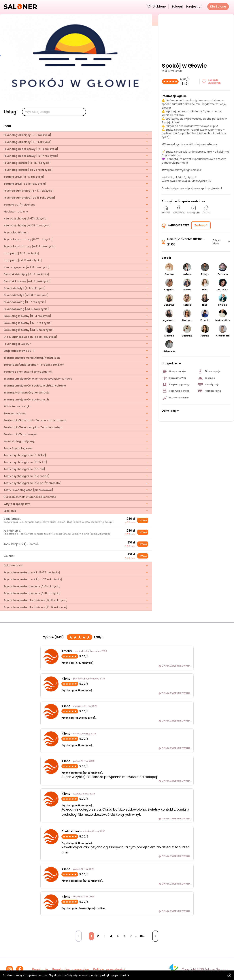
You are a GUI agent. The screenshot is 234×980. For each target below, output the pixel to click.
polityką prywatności (115, 975)
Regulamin (40, 969)
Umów (143, 520)
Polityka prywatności (109, 969)
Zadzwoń (201, 225)
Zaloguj (177, 7)
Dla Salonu (218, 7)
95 (142, 936)
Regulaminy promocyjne (71, 969)
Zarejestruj (193, 7)
